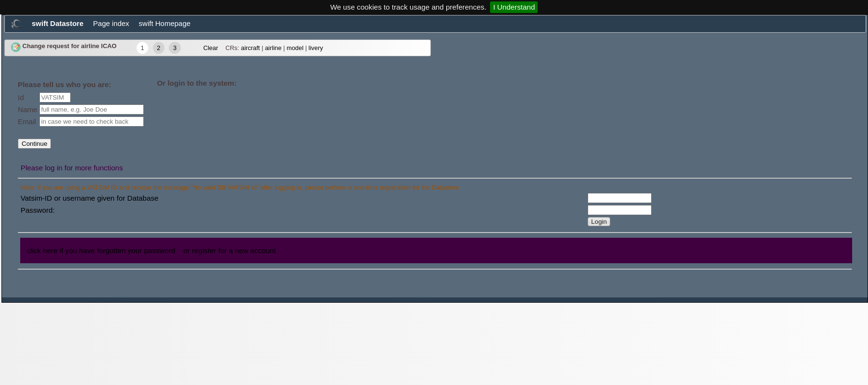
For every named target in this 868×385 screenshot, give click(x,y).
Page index (111, 23)
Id (21, 97)
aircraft (250, 48)
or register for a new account (229, 250)
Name (28, 109)
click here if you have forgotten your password (101, 250)
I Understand (514, 7)
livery (316, 48)
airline (273, 48)
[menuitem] (16, 26)
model (295, 48)
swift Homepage (165, 23)
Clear (211, 48)
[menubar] (435, 24)
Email (27, 122)
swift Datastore (58, 23)
